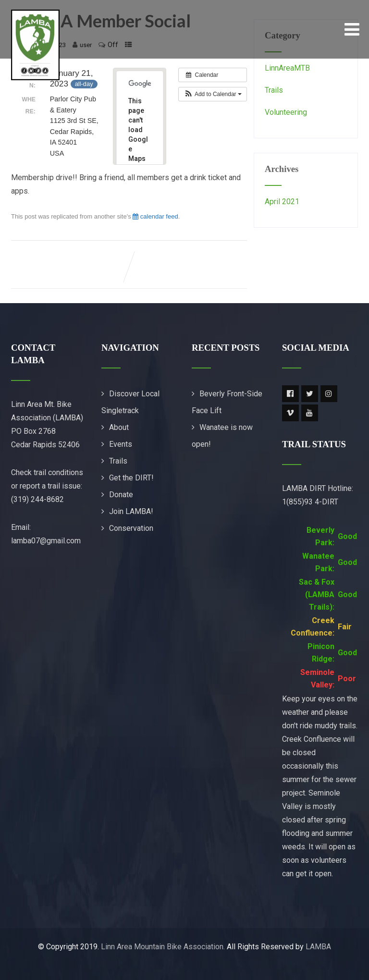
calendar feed (155, 216)
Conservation (131, 528)
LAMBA (318, 947)
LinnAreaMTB (287, 68)
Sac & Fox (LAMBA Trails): (317, 594)
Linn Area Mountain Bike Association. (163, 947)
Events (121, 444)
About (119, 427)
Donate (121, 495)
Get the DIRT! (131, 478)
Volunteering (286, 112)
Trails (274, 90)
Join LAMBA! (131, 511)
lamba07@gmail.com (46, 541)
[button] (213, 94)
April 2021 (282, 202)
